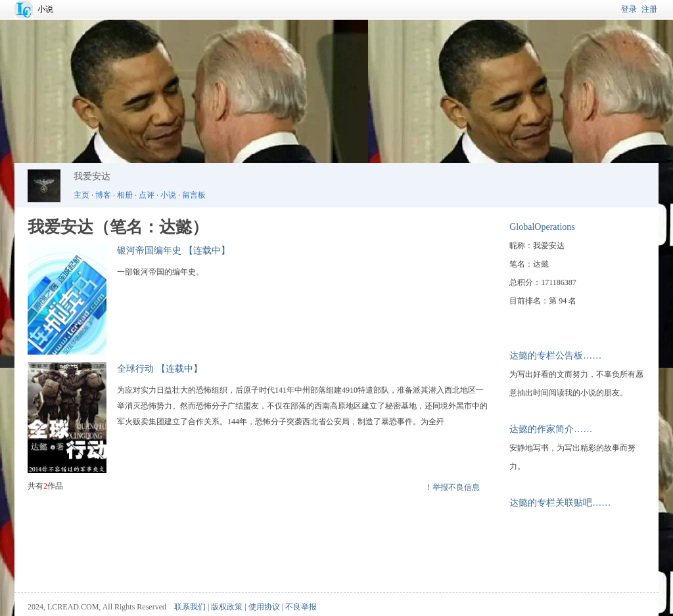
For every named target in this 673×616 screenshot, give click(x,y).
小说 (45, 9)
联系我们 (190, 607)
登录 (629, 9)
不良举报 (301, 607)
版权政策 (227, 607)
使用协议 (264, 607)
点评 (147, 195)
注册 (649, 9)
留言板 (194, 195)
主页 (81, 195)
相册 (125, 195)
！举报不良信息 (452, 487)
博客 (103, 195)
